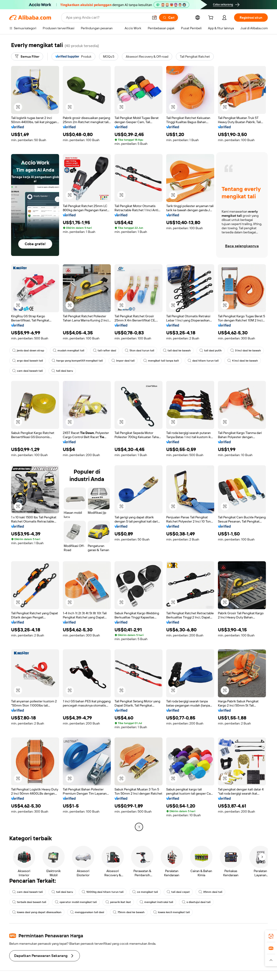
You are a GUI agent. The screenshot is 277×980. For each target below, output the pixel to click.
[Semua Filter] (27, 56)
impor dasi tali (123, 361)
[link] (271, 936)
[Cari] (169, 18)
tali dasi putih (211, 350)
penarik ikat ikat (118, 902)
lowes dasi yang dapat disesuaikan (37, 912)
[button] (154, 18)
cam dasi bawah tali (27, 371)
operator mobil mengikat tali (76, 902)
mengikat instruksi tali (156, 902)
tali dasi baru (62, 371)
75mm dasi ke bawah (129, 912)
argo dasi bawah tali (28, 361)
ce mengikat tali (145, 892)
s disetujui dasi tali (196, 902)
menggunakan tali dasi (87, 912)
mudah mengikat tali (69, 350)
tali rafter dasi (105, 350)
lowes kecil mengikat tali (172, 912)
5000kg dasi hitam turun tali (103, 892)
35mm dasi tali (210, 892)
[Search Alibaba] (107, 18)
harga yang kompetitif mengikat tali (77, 361)
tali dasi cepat (178, 892)
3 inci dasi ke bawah (246, 350)
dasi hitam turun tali (203, 361)
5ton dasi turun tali (140, 350)
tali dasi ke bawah (177, 350)
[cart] (212, 18)
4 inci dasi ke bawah (243, 361)
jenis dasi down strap (28, 350)
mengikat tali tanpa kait (161, 361)
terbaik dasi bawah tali (29, 902)
